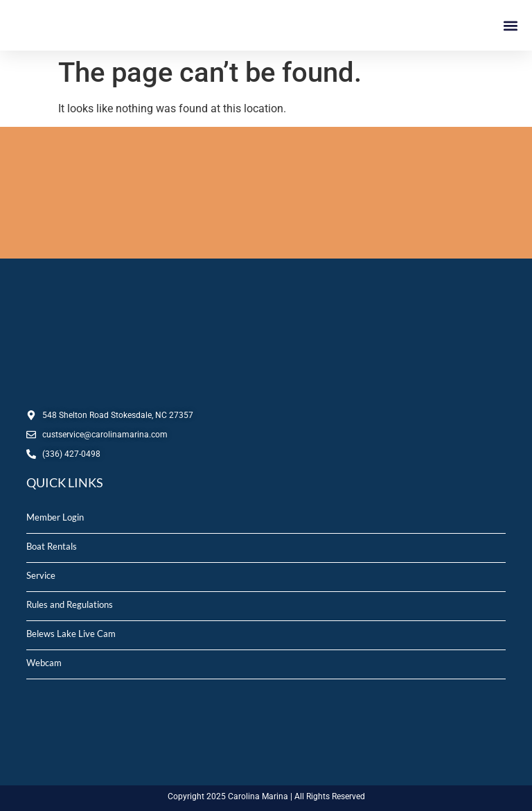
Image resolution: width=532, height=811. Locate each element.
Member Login (55, 517)
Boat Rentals (52, 546)
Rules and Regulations (70, 604)
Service (41, 575)
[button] (510, 25)
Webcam (44, 663)
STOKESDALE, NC (266, 193)
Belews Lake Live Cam (71, 634)
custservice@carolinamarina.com (105, 435)
